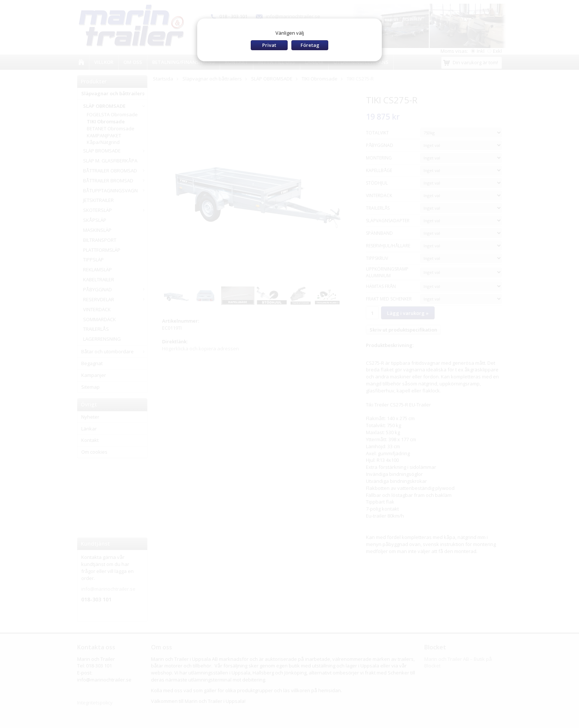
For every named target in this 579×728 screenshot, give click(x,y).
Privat (269, 45)
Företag (310, 45)
